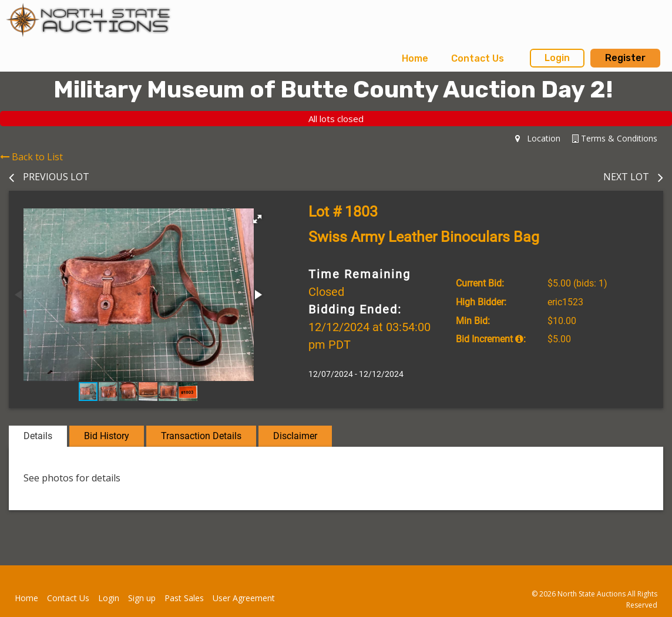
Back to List (31, 157)
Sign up (142, 598)
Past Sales (184, 598)
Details (38, 436)
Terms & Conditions (615, 138)
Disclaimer (295, 436)
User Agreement (244, 598)
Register (625, 58)
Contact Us (478, 58)
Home (415, 58)
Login (557, 58)
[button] (257, 219)
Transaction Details (201, 436)
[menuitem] (415, 59)
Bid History (107, 436)
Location (538, 138)
